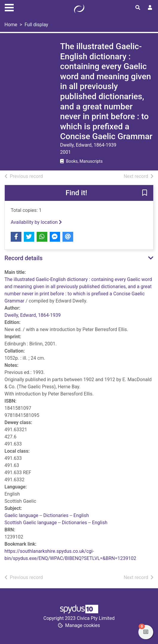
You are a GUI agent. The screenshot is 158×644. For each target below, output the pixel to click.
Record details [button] (24, 258)
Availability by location (36, 222)
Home (11, 25)
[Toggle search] (138, 8)
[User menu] (150, 8)
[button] (145, 193)
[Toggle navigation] (9, 7)
